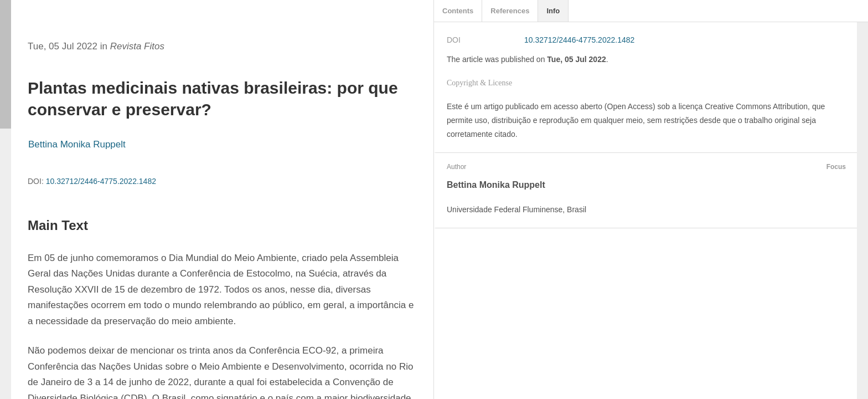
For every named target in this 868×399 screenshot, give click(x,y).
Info (553, 11)
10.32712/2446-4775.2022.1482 (101, 181)
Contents (458, 11)
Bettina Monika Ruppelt (77, 144)
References (510, 11)
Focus (835, 167)
